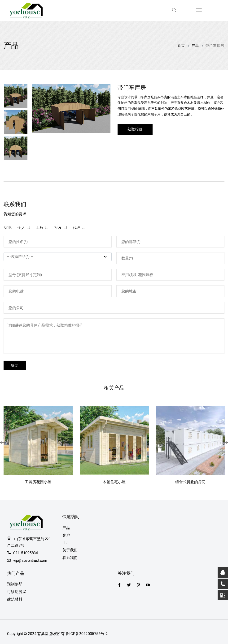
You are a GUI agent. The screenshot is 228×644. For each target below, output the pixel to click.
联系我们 (70, 558)
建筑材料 (15, 599)
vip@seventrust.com (30, 561)
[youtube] (148, 585)
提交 (15, 365)
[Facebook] (129, 585)
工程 (40, 228)
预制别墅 (15, 584)
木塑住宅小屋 (114, 482)
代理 (77, 228)
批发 (58, 228)
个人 (21, 228)
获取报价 (135, 129)
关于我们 (70, 550)
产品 (195, 46)
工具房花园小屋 (38, 482)
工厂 (66, 543)
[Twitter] (119, 585)
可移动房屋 (17, 592)
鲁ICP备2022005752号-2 (87, 634)
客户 (66, 535)
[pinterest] (138, 585)
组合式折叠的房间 (190, 482)
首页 (181, 46)
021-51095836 (26, 553)
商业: (8, 228)
